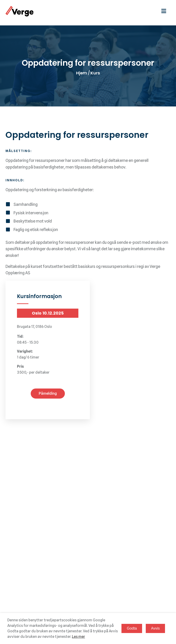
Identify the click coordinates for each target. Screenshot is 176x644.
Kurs (95, 73)
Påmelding (48, 393)
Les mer (78, 637)
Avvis (155, 628)
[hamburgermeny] (166, 11)
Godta (132, 628)
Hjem (82, 73)
